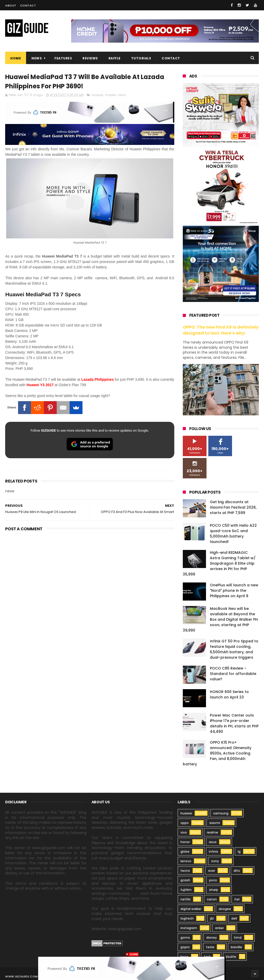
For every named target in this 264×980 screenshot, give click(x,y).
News (37, 58)
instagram (189, 928)
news (122, 95)
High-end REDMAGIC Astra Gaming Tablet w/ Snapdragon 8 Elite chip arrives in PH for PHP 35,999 (219, 563)
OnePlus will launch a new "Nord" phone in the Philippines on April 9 (234, 590)
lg (239, 851)
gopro (185, 947)
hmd (238, 938)
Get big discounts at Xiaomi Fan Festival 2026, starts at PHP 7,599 (233, 507)
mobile (110, 95)
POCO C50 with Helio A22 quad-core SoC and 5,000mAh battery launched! (233, 534)
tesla (210, 947)
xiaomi (215, 823)
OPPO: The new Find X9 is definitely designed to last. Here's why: (221, 330)
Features (63, 58)
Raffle (115, 58)
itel (237, 899)
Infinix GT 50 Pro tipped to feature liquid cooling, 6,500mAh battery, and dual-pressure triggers (234, 649)
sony (215, 861)
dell (234, 918)
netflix (185, 899)
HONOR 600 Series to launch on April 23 (229, 694)
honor (185, 842)
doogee (225, 909)
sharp (214, 890)
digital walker (191, 909)
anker (219, 928)
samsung (221, 813)
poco (213, 880)
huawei (97, 95)
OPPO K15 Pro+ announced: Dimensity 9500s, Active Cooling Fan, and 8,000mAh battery (217, 753)
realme (212, 832)
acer (212, 871)
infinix (213, 851)
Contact (28, 5)
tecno (185, 871)
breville (236, 947)
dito (237, 871)
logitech (187, 918)
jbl (212, 918)
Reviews (90, 58)
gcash (185, 880)
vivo (184, 832)
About (11, 5)
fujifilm (186, 890)
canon (212, 899)
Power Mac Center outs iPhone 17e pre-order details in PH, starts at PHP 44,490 (234, 723)
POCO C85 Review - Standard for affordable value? (233, 674)
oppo (185, 823)
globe (185, 851)
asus (213, 842)
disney (212, 938)
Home (16, 58)
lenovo (186, 861)
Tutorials (141, 58)
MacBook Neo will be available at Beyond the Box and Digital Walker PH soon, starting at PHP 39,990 (220, 619)
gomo (185, 938)
